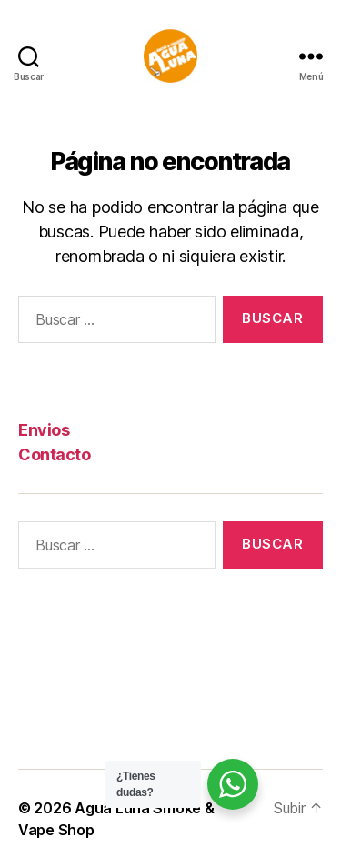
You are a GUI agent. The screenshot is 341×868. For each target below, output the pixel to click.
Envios (44, 430)
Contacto (54, 454)
